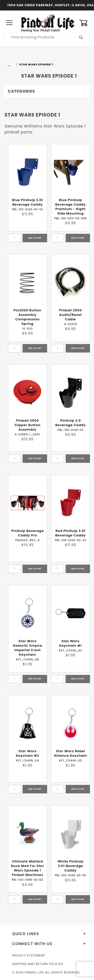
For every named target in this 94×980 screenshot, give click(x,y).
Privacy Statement (29, 955)
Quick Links (26, 934)
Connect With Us (32, 944)
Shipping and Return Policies (38, 964)
